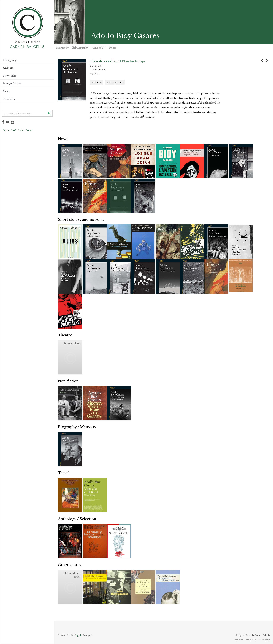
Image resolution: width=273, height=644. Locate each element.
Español (6, 130)
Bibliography (80, 48)
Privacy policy (251, 640)
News (6, 91)
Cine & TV (99, 48)
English (21, 130)
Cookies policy (264, 640)
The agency (11, 60)
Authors (8, 68)
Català (13, 130)
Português (30, 130)
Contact (9, 99)
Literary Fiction (116, 82)
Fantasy (98, 82)
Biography (62, 48)
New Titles (9, 76)
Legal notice (239, 640)
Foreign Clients (12, 83)
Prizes (113, 48)
